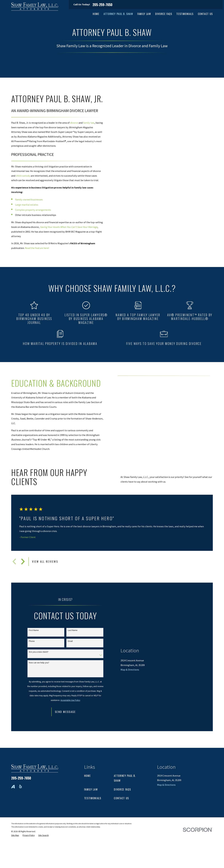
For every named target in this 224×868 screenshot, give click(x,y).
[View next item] (23, 561)
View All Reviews (45, 561)
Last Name (73, 630)
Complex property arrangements (33, 210)
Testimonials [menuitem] (185, 14)
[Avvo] (13, 787)
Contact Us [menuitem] (205, 14)
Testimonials (93, 798)
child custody (23, 176)
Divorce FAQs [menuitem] (164, 14)
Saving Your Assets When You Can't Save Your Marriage (69, 227)
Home (87, 776)
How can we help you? (39, 663)
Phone (32, 641)
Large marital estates (27, 205)
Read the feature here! (37, 248)
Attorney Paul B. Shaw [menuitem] (118, 14)
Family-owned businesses (29, 200)
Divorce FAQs (122, 789)
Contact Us (121, 798)
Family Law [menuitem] (144, 14)
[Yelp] (20, 787)
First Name (34, 630)
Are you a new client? (39, 652)
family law (89, 123)
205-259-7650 (103, 5)
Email (70, 641)
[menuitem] (15, 836)
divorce (74, 123)
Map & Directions (130, 708)
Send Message (65, 712)
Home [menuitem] (96, 14)
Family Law (91, 789)
